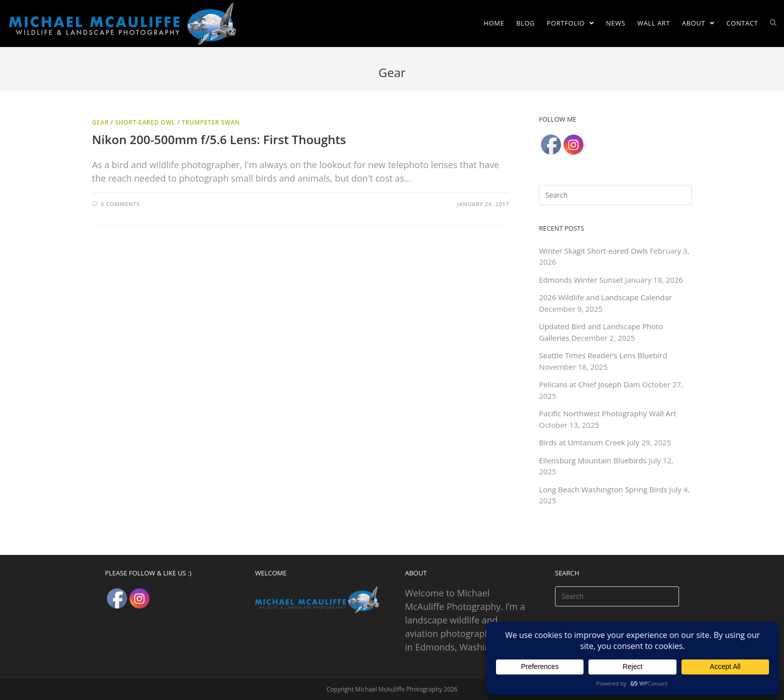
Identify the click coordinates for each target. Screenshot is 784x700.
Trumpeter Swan (210, 122)
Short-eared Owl (145, 122)
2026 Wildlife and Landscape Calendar (605, 297)
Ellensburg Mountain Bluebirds (593, 460)
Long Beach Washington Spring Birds (603, 489)
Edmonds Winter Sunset (581, 280)
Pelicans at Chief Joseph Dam (589, 384)
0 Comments (120, 204)
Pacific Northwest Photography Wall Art (607, 413)
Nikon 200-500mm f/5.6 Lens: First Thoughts (219, 139)
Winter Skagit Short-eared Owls (593, 251)
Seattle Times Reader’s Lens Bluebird (603, 355)
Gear (100, 122)
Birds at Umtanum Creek (582, 442)
